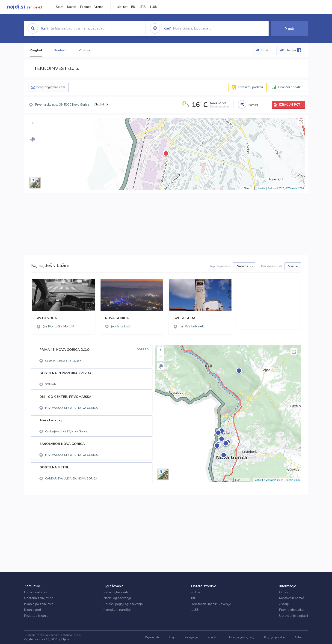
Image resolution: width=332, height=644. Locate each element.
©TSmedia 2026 (295, 188)
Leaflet (262, 188)
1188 (153, 7)
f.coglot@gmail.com (51, 87)
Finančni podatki (290, 87)
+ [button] (33, 124)
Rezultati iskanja (36, 616)
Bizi (134, 7)
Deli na (293, 50)
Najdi (289, 28)
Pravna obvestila (291, 610)
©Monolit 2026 (276, 188)
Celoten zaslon (301, 122)
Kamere (253, 105)
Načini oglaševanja (117, 598)
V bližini (84, 50)
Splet (60, 7)
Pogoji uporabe (274, 637)
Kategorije (191, 637)
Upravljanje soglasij (293, 616)
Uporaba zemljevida (39, 598)
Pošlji (265, 50)
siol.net (122, 7)
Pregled (36, 50)
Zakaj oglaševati (116, 592)
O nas (284, 592)
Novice (72, 7)
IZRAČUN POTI (290, 105)
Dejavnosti (152, 637)
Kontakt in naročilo (117, 610)
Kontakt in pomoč (292, 598)
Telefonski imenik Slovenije (211, 604)
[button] (33, 139)
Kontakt (213, 637)
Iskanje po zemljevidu (40, 604)
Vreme (99, 7)
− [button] (33, 131)
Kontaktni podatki (250, 87)
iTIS (143, 7)
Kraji (172, 637)
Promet (85, 7)
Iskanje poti (33, 610)
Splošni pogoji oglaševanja (123, 604)
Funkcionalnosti (36, 592)
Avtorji (284, 604)
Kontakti (60, 50)
